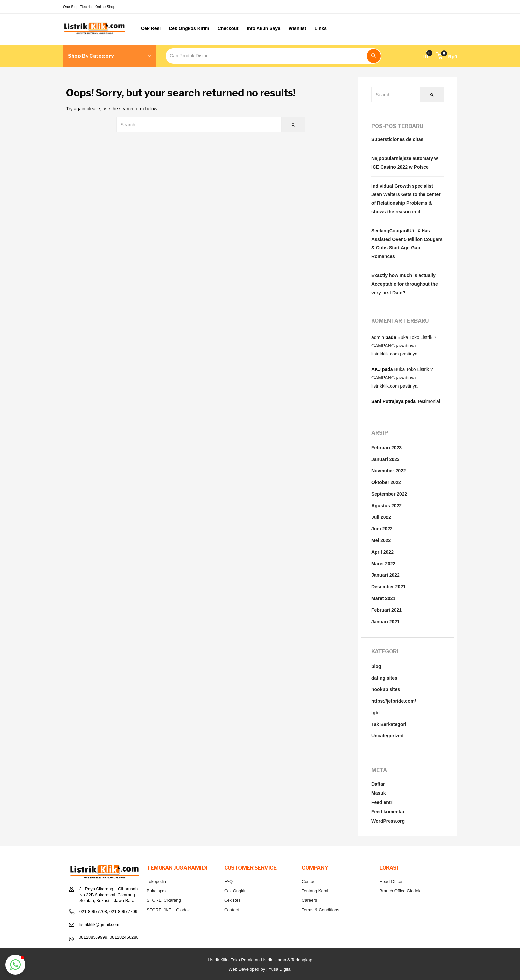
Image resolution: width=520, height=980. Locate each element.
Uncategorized (387, 736)
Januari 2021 (386, 622)
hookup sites (386, 689)
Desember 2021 (389, 587)
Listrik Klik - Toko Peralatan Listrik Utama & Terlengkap (260, 960)
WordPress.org (388, 821)
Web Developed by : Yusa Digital (260, 969)
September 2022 (389, 494)
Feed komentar (388, 812)
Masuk (379, 793)
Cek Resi (151, 28)
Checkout (228, 28)
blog (376, 666)
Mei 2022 (381, 540)
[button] (447, 57)
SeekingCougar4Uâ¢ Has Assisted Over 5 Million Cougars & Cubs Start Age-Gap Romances (407, 244)
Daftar (378, 784)
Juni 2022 (382, 529)
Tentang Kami (315, 891)
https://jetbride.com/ (394, 701)
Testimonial (428, 401)
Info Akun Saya (263, 28)
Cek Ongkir (235, 891)
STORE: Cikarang (164, 900)
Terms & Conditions (321, 910)
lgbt (376, 713)
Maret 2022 (383, 564)
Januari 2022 (386, 575)
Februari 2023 (387, 448)
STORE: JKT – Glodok (168, 910)
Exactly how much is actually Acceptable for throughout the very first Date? (405, 284)
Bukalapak (157, 891)
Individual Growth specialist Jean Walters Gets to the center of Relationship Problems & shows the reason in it (406, 199)
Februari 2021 (387, 610)
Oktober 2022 (386, 482)
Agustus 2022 (387, 506)
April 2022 (383, 552)
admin (378, 337)
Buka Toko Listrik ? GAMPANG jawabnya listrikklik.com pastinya (404, 346)
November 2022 (389, 471)
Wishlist (297, 28)
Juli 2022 (381, 517)
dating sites (384, 678)
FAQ (228, 881)
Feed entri (383, 802)
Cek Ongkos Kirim (189, 28)
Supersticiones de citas (397, 139)
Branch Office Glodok (400, 891)
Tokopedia (156, 881)
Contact (232, 910)
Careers (309, 900)
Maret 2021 (383, 598)
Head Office (391, 881)
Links (321, 28)
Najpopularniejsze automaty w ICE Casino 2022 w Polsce (405, 163)
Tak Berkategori (389, 724)
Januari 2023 (386, 459)
